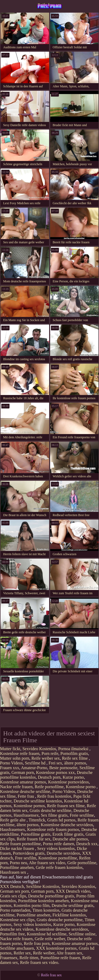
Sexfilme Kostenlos (43, 886)
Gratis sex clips (13, 896)
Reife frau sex (50, 5)
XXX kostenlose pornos (56, 948)
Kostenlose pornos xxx (55, 772)
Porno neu (18, 863)
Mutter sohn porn (15, 758)
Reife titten (29, 958)
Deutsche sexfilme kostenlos (38, 801)
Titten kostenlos (46, 910)
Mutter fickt (10, 749)
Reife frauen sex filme (66, 806)
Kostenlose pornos (29, 806)
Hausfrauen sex (14, 872)
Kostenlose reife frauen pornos (53, 829)
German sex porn (15, 891)
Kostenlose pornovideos (68, 782)
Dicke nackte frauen (18, 848)
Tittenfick (37, 820)
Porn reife (50, 753)
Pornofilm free (12, 934)
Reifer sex (22, 953)
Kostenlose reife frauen (20, 753)
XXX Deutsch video (73, 891)
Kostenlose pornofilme (58, 858)
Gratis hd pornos (61, 820)
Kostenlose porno (81, 787)
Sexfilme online (82, 934)
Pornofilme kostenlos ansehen (43, 901)
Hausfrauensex (26, 815)
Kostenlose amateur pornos (23, 782)
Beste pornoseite (63, 768)
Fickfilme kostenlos (69, 915)
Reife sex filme (76, 758)
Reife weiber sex (46, 758)
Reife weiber (44, 953)
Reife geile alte (13, 820)
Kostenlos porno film (32, 905)
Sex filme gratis (54, 815)
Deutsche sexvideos (63, 853)
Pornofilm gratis (74, 753)
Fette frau (26, 796)
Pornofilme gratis (36, 834)
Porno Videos (11, 763)
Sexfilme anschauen (17, 948)
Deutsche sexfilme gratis (73, 905)
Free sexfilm (26, 858)
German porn (23, 772)
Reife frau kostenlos (54, 796)
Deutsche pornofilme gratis (51, 896)
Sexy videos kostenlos (56, 848)
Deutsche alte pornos (70, 839)
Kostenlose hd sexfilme (47, 934)
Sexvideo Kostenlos (39, 749)
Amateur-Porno (34, 768)
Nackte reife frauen (16, 787)
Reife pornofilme (49, 787)
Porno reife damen (59, 844)
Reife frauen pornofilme (20, 844)
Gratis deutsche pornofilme (60, 920)
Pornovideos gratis (29, 853)
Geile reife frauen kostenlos (59, 867)
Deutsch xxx (87, 844)
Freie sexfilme (82, 815)
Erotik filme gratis (68, 834)
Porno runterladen (15, 910)
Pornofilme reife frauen (60, 958)
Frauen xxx (10, 768)
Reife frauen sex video (39, 962)
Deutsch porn (49, 777)
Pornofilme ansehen (17, 867)
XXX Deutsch (12, 886)
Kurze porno (73, 777)
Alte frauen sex (69, 953)
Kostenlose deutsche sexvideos (67, 825)
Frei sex (55, 763)
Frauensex (9, 958)
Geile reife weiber (50, 939)
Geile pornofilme (82, 863)
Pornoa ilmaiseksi (74, 749)
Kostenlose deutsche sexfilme (25, 791)
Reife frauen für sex (34, 839)
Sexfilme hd (36, 763)
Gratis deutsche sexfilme (50, 810)
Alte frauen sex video (47, 863)
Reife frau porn (37, 943)
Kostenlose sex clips (17, 920)
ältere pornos (75, 763)
